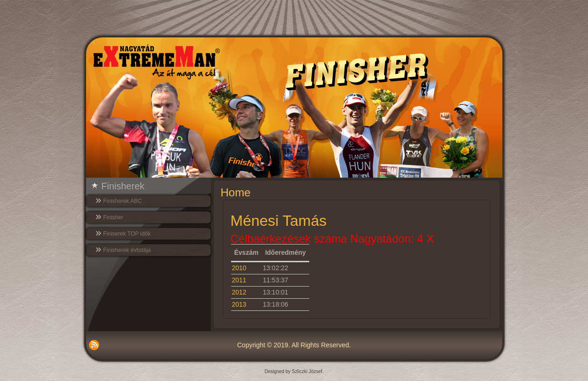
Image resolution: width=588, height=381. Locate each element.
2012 (239, 292)
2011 (239, 280)
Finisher (113, 217)
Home (236, 192)
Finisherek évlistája (127, 250)
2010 (239, 268)
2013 (239, 304)
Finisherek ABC (123, 201)
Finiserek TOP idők (127, 234)
